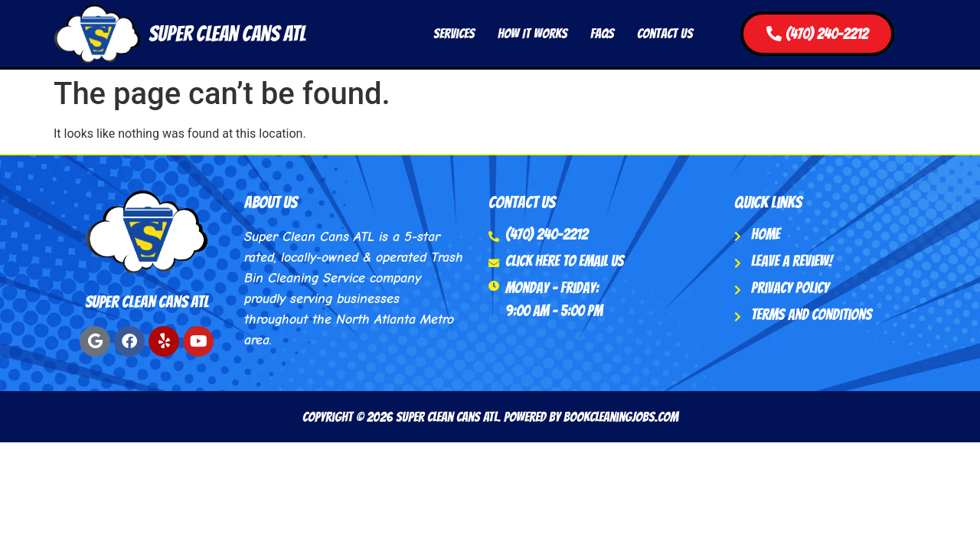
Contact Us (665, 33)
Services (454, 33)
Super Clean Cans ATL (227, 34)
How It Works (532, 33)
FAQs (602, 33)
